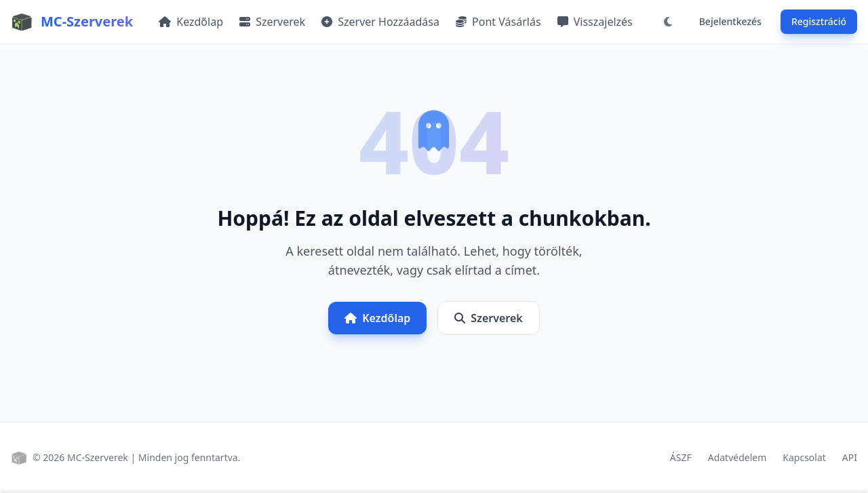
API (850, 457)
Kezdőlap (191, 22)
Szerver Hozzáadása (380, 22)
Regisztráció (819, 21)
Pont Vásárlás (498, 22)
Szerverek (272, 22)
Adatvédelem (737, 457)
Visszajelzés (595, 22)
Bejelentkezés (730, 21)
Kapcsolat (804, 457)
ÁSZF (681, 457)
